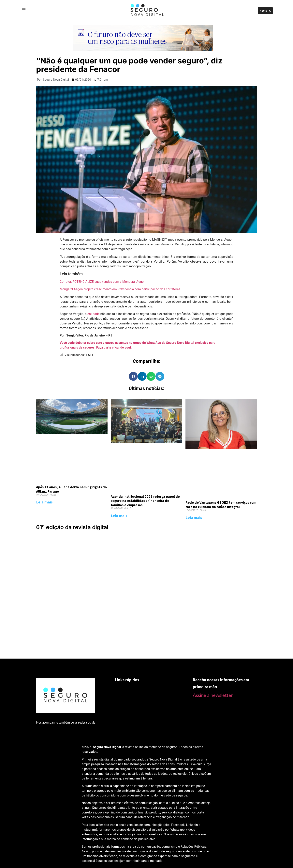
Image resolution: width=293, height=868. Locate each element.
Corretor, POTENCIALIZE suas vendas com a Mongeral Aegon (103, 282)
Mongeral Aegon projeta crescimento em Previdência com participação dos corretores (120, 289)
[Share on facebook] (133, 376)
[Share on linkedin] (142, 376)
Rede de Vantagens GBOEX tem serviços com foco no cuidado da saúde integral (221, 505)
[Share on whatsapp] (151, 376)
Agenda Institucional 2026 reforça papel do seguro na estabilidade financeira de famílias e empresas (145, 501)
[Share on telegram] (160, 376)
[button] (61, 10)
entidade (94, 314)
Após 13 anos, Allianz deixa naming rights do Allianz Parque (71, 489)
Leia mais (44, 502)
